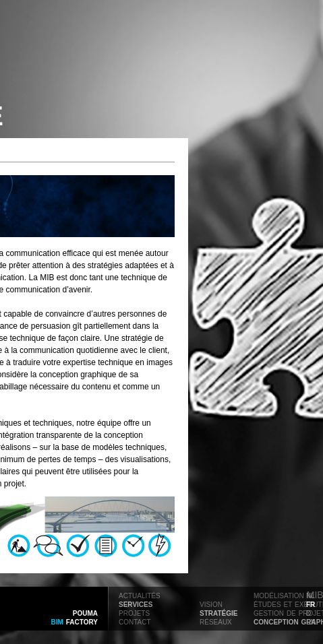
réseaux (216, 621)
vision (211, 604)
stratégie (218, 612)
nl (311, 595)
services (136, 604)
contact (135, 621)
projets (134, 612)
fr (311, 604)
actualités (140, 595)
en (311, 621)
